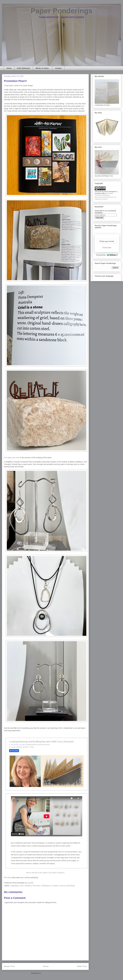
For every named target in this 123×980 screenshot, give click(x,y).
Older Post (82, 966)
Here (6, 458)
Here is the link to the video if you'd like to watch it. (45, 873)
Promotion (36, 886)
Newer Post (9, 966)
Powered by (107, 255)
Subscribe (107, 248)
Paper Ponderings (61, 11)
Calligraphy (14, 886)
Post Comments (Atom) (51, 973)
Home (9, 68)
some (13, 458)
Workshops (71, 886)
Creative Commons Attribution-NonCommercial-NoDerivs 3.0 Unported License (105, 196)
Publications (46, 886)
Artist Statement (23, 68)
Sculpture (55, 886)
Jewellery (28, 886)
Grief (21, 886)
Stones (63, 886)
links (18, 458)
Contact (58, 68)
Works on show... (43, 68)
